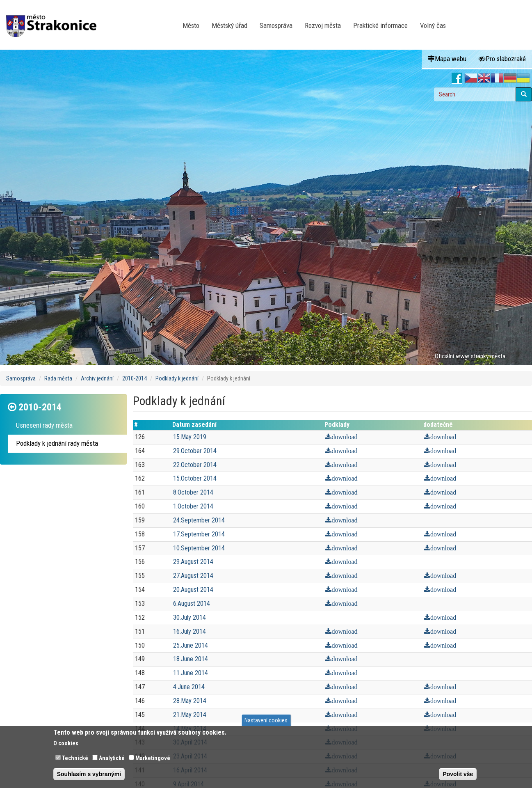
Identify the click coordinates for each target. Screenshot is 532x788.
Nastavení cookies (266, 720)
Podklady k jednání (177, 378)
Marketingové (153, 758)
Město (191, 25)
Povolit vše (458, 774)
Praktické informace (380, 25)
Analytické (112, 758)
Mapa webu (447, 59)
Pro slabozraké (502, 59)
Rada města (58, 378)
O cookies (66, 743)
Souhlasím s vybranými (89, 774)
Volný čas (433, 25)
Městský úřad (229, 25)
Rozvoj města (323, 25)
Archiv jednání (97, 378)
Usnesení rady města (44, 425)
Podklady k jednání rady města (57, 443)
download (344, 437)
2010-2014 (135, 378)
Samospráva (276, 25)
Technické (75, 758)
